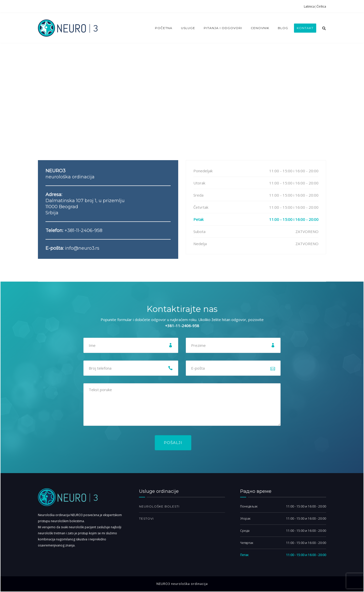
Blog (283, 28)
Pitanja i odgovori (223, 28)
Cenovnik (260, 28)
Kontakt (305, 28)
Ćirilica (321, 7)
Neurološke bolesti (159, 506)
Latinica (309, 7)
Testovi (146, 519)
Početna (164, 28)
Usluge (188, 28)
